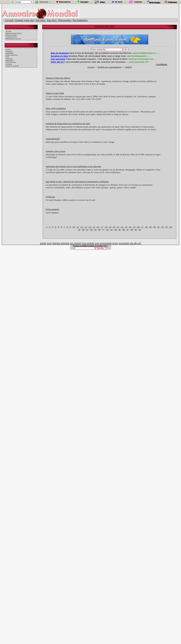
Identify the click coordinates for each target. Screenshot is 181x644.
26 (138, 227)
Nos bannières (80, 20)
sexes (115, 243)
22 (122, 227)
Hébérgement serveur (13, 39)
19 (110, 227)
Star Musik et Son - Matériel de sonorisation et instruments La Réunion (77, 182)
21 (118, 227)
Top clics (52, 20)
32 (162, 227)
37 (87, 230)
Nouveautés (65, 20)
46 (124, 230)
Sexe (8, 57)
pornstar (65, 243)
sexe (49, 243)
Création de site (11, 37)
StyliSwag (50, 197)
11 (78, 227)
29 (150, 227)
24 (130, 227)
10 (74, 227)
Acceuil (9, 20)
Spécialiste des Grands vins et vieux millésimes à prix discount (73, 166)
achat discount (11, 62)
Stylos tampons (52, 209)
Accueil (9, 31)
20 (114, 227)
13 (86, 227)
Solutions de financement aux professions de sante (68, 123)
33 (167, 227)
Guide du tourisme (12, 66)
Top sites (41, 20)
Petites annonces (12, 55)
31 (158, 227)
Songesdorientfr (53, 139)
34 (171, 227)
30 (154, 227)
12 (82, 227)
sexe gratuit (88, 243)
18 (106, 227)
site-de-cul (135, 243)
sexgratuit (124, 243)
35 (79, 230)
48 (132, 230)
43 (111, 230)
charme (56, 243)
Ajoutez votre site (25, 20)
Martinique (10, 53)
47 (128, 230)
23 (126, 227)
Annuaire (9, 59)
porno (43, 243)
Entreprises (10, 60)
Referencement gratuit (14, 33)
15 (94, 227)
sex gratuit (76, 243)
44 (115, 230)
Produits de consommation (109, 67)
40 (99, 230)
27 (142, 227)
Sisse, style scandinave (56, 108)
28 (146, 227)
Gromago (9, 51)
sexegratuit (106, 243)
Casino (8, 50)
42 (108, 230)
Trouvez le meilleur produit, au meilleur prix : (90, 246)
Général (128, 67)
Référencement (11, 35)
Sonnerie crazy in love (56, 151)
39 (95, 230)
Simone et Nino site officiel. (58, 78)
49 (136, 230)
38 (91, 230)
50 (140, 230)
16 (98, 227)
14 (90, 227)
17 (102, 227)
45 (120, 230)
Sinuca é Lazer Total (55, 93)
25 (134, 227)
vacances (9, 64)
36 (83, 230)
